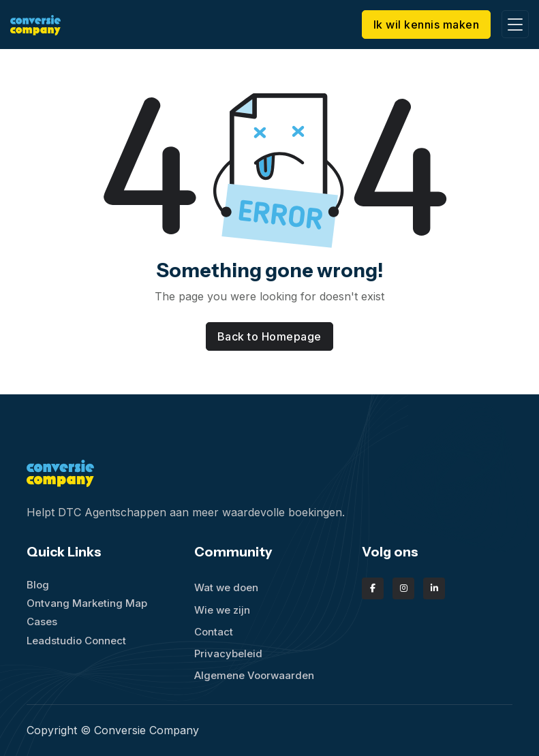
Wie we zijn (222, 610)
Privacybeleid (228, 653)
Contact (214, 632)
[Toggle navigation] (515, 24)
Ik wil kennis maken (427, 25)
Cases (42, 621)
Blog (38, 585)
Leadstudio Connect (76, 641)
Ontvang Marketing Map (87, 603)
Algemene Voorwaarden (254, 675)
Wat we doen (226, 587)
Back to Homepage (269, 336)
